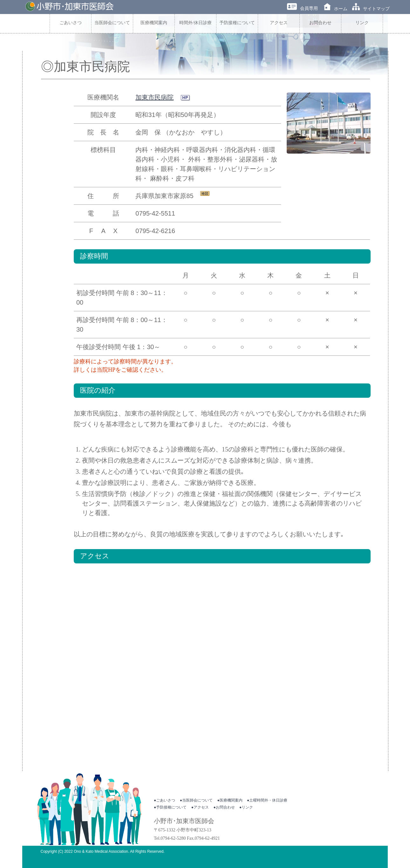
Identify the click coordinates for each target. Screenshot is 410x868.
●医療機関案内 (230, 800)
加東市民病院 (154, 97)
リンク (362, 23)
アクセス (279, 23)
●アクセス (200, 807)
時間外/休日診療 (195, 23)
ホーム (335, 9)
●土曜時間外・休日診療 (267, 800)
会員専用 (302, 8)
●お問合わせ (224, 807)
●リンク (246, 807)
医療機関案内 (154, 23)
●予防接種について (170, 807)
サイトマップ (371, 9)
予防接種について (237, 23)
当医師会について (112, 23)
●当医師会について (196, 800)
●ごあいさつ (164, 800)
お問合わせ (320, 23)
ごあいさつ (71, 23)
